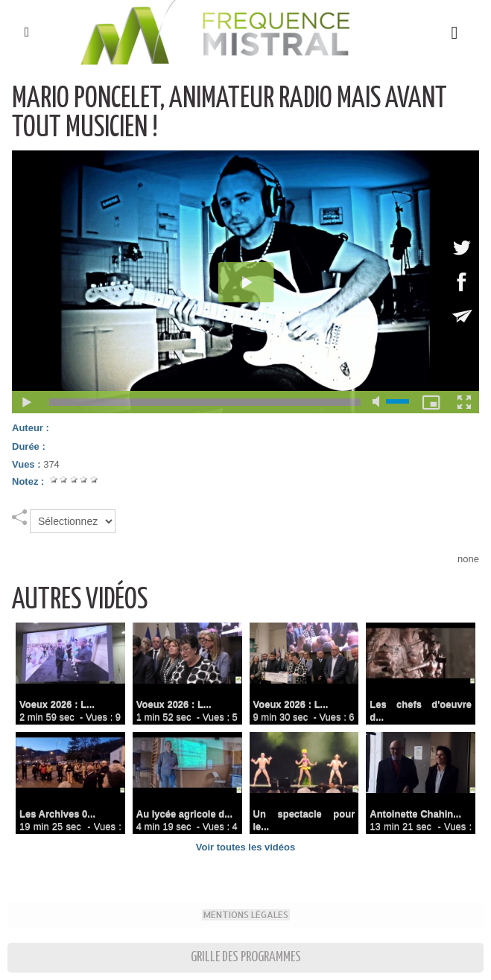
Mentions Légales (246, 915)
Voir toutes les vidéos (245, 847)
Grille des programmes (246, 957)
